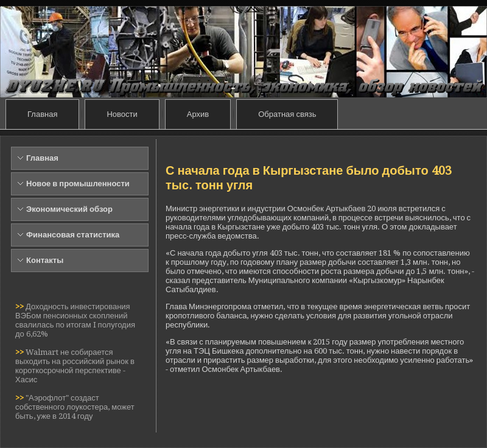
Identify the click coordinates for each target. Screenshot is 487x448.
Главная (42, 114)
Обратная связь (287, 114)
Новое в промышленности (78, 184)
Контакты (45, 260)
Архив (198, 114)
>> (20, 306)
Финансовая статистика (73, 235)
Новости (122, 114)
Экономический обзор (69, 209)
